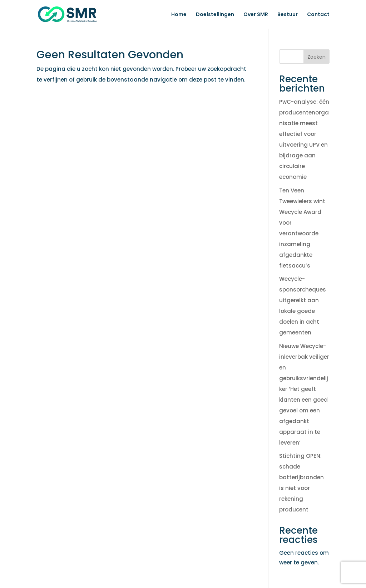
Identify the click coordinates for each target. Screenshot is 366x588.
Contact (318, 15)
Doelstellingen (215, 15)
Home (179, 15)
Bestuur (288, 15)
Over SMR (256, 15)
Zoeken (316, 57)
